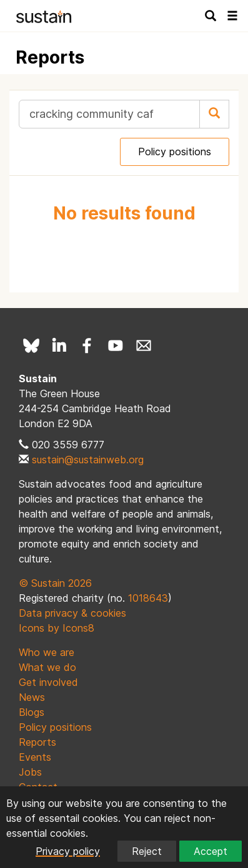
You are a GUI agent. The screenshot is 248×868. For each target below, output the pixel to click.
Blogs (32, 712)
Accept (211, 851)
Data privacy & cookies (72, 613)
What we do (47, 667)
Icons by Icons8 (57, 628)
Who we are (47, 652)
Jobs (30, 772)
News (32, 697)
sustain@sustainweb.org (88, 460)
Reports (37, 742)
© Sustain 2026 (55, 583)
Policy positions (175, 152)
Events (35, 757)
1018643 (148, 598)
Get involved (48, 682)
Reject (147, 851)
